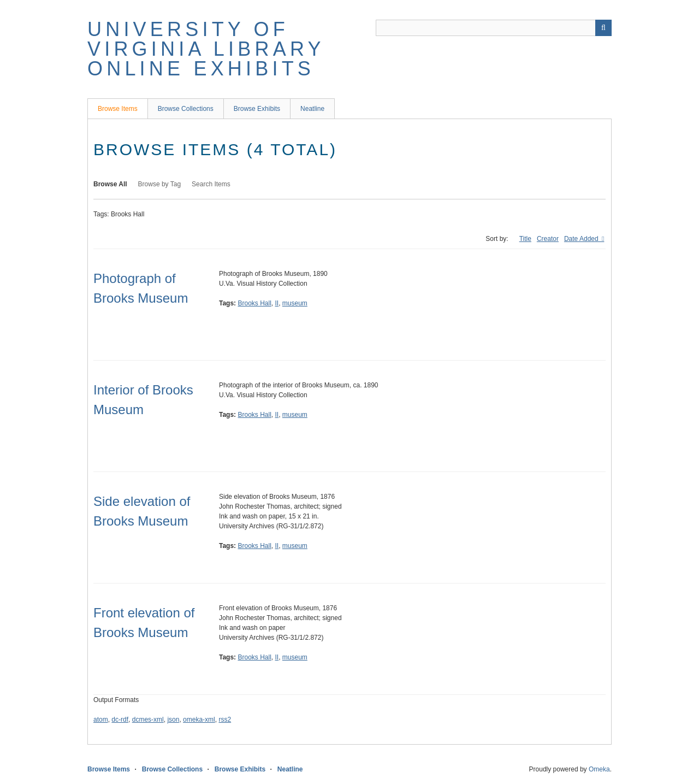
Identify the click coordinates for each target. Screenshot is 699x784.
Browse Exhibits (257, 109)
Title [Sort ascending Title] (525, 239)
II (277, 303)
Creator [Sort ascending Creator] (548, 239)
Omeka (599, 769)
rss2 (225, 720)
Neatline (312, 109)
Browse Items (118, 109)
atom (101, 720)
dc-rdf (120, 720)
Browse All (110, 184)
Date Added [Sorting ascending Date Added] (582, 239)
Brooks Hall (254, 303)
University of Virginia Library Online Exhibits (206, 49)
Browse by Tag (160, 184)
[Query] (494, 28)
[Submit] (603, 28)
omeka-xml (199, 720)
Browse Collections (186, 109)
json (173, 720)
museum (295, 303)
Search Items (211, 184)
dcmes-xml (148, 720)
